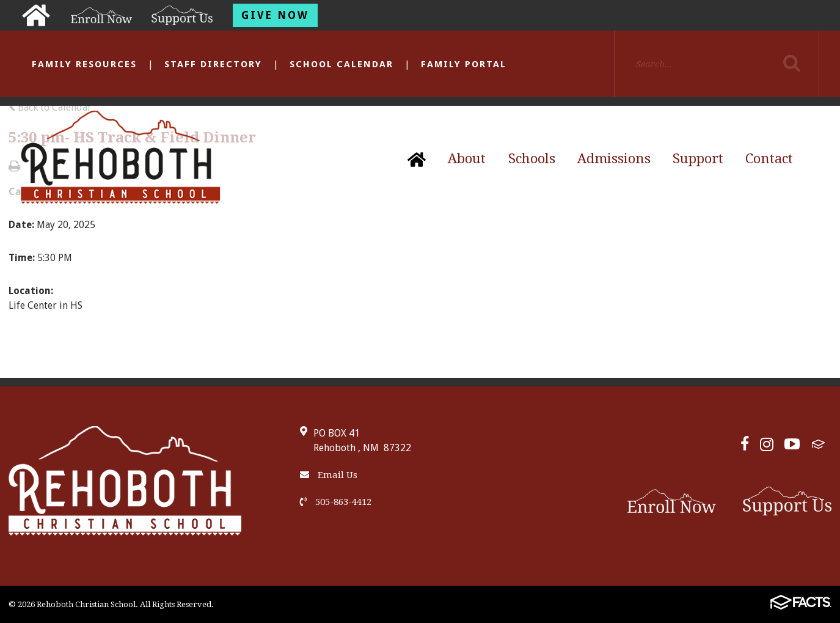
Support (698, 159)
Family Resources (84, 64)
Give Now (275, 15)
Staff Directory (213, 64)
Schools (532, 159)
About (467, 159)
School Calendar (341, 64)
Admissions (614, 159)
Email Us (329, 475)
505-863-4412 (336, 502)
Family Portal (464, 64)
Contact (769, 159)
